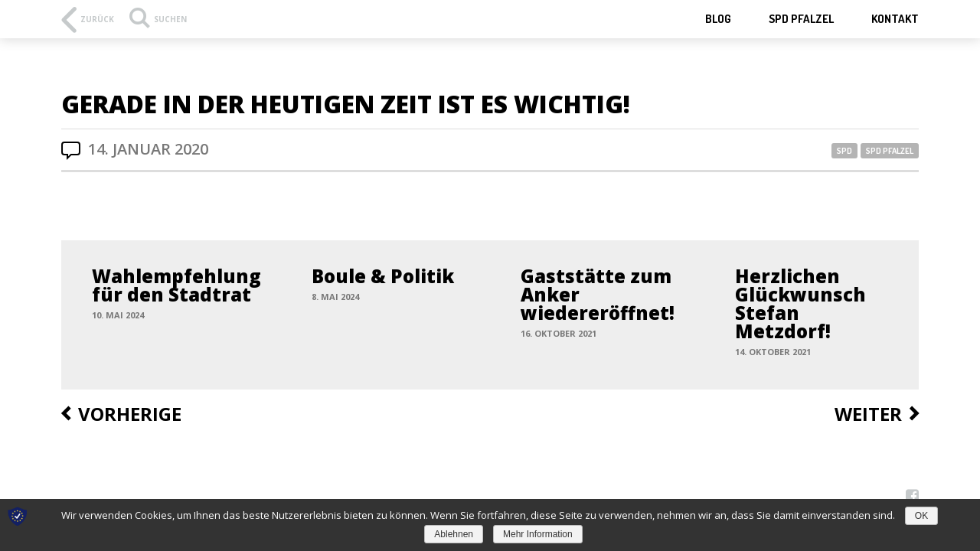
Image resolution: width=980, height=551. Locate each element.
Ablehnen (454, 534)
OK (921, 516)
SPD (844, 151)
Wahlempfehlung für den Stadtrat (176, 285)
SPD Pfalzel (801, 19)
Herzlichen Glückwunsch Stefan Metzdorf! (800, 303)
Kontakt (895, 19)
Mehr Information (538, 534)
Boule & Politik (383, 276)
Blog (718, 19)
